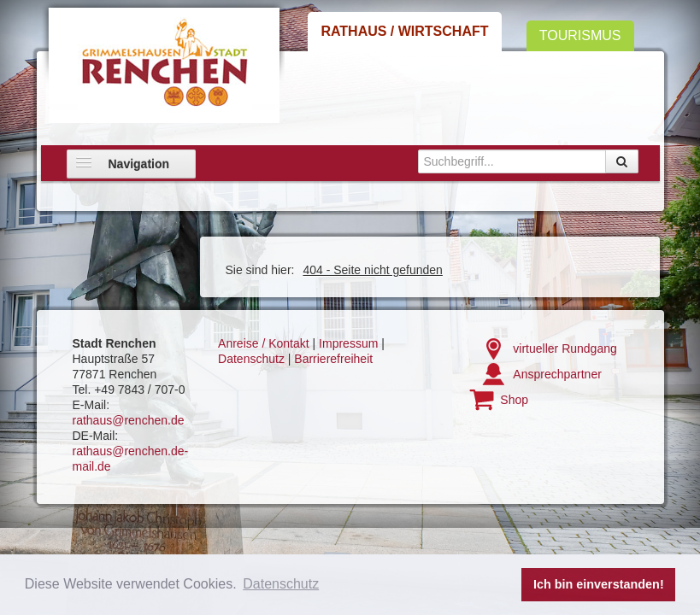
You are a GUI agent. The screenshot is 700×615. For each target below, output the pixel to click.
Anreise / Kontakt (264, 343)
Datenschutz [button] (281, 584)
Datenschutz (251, 359)
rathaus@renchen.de (129, 420)
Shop (514, 400)
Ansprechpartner (557, 374)
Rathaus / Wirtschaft (404, 31)
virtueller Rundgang (565, 348)
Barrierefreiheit (333, 359)
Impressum (348, 343)
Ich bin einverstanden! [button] (599, 584)
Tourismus (580, 35)
